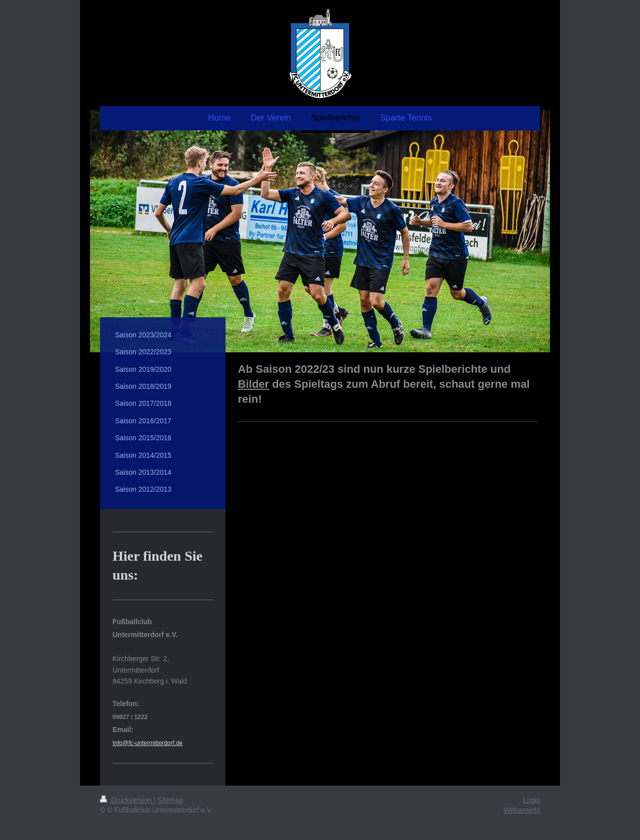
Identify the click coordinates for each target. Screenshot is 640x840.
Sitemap (170, 800)
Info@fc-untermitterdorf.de (147, 743)
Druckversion (127, 800)
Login (531, 800)
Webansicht (522, 810)
